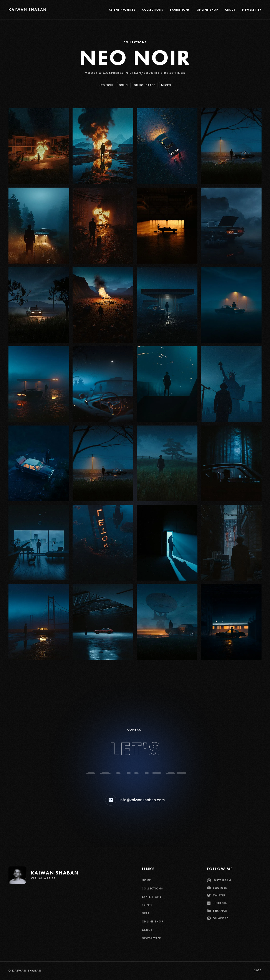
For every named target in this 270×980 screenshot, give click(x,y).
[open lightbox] (39, 146)
